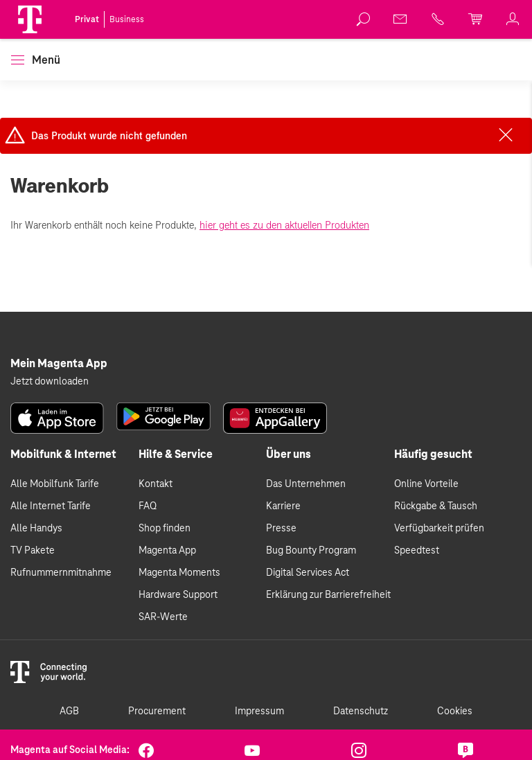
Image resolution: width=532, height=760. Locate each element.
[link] (364, 19)
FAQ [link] (148, 506)
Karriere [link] (283, 506)
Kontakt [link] (156, 484)
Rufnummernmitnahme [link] (61, 573)
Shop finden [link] (165, 529)
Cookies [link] (455, 712)
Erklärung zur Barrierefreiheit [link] (328, 595)
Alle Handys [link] (36, 529)
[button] (30, 19)
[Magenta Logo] (30, 19)
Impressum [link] (259, 712)
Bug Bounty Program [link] (311, 551)
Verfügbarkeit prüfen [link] (439, 529)
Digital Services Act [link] (308, 573)
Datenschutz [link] (361, 712)
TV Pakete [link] (33, 551)
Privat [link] (87, 19)
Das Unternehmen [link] (306, 484)
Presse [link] (281, 529)
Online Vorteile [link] (426, 484)
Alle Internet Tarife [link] (51, 506)
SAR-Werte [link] (163, 617)
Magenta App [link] (167, 551)
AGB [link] (69, 712)
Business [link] (127, 19)
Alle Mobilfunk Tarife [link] (55, 484)
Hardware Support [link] (178, 595)
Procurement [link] (157, 712)
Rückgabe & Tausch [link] (436, 506)
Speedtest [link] (417, 551)
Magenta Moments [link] (179, 573)
